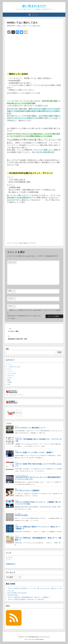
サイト (10, 306)
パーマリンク (32, 243)
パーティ (10, 371)
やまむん (19, 26)
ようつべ (9, 560)
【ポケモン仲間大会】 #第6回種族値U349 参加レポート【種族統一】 (29, 597)
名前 (10, 291)
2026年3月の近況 (13, 595)
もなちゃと (11, 376)
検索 (7, 349)
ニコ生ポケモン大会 (14, 367)
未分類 (9, 382)
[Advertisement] (34, 53)
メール (10, 298)
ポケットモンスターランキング (15, 395)
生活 (9, 384)
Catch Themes (40, 639)
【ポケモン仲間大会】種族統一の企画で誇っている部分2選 (25, 599)
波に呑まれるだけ (34, 6)
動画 (9, 380)
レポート (10, 378)
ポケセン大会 (11, 373)
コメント (12, 262)
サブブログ (9, 558)
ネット (16, 243)
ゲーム (9, 365)
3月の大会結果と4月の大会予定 (17, 593)
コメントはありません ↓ (35, 26)
